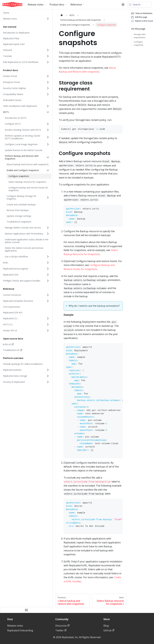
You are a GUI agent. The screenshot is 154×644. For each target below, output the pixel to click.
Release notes (15, 626)
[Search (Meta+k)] (139, 5)
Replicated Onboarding (20, 630)
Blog (106, 626)
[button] (26, 19)
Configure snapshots (139, 43)
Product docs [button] (57, 5)
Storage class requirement (140, 36)
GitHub (109, 630)
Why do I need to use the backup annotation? (94, 306)
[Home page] (62, 15)
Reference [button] (76, 5)
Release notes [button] (36, 5)
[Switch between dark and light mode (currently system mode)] (123, 5)
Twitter (61, 630)
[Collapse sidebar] (26, 610)
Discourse (62, 626)
